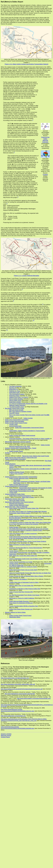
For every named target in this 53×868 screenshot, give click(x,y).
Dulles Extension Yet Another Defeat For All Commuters (26, 519)
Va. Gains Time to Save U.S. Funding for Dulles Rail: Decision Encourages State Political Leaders (28, 512)
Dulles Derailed (14, 527)
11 (7, 330)
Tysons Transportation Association (15, 459)
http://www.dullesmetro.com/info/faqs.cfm (13, 716)
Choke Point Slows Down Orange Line (21, 609)
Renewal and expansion (17, 504)
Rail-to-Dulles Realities (16, 399)
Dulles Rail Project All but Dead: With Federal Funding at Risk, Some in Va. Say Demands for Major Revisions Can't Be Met (30, 537)
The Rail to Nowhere (15, 386)
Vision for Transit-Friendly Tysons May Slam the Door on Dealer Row (30, 573)
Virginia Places (5, 737)
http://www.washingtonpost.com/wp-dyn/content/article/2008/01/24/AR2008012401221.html (18, 710)
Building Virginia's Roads (17, 472)
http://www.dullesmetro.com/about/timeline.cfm (15, 678)
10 (34, 320)
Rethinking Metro (14, 396)
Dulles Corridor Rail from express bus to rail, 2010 (30, 446)
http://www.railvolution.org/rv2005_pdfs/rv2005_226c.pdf (18, 684)
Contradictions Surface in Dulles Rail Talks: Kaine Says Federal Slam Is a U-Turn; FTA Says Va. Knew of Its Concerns (30, 523)
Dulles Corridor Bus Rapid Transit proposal (22, 435)
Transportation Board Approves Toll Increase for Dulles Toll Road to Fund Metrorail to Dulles (30, 489)
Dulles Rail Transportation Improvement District (29, 428)
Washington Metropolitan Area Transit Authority (19, 502)
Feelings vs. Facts (15, 391)
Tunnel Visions (14, 551)
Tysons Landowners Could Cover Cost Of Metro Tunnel (26, 559)
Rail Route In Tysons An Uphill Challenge (22, 598)
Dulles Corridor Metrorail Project (19, 478)
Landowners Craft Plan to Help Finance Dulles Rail (25, 589)
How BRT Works (14, 413)
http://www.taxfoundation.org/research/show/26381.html (34, 698)
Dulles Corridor (28, 418)
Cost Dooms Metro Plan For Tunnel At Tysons (23, 567)
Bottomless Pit (14, 389)
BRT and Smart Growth (16, 410)
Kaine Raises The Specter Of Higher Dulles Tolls (24, 508)
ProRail (7, 453)
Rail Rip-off (13, 388)
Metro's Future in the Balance (18, 579)
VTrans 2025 (13, 492)
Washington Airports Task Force (15, 499)
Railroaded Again (14, 393)
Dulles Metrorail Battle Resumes (19, 601)
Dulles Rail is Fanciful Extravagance (20, 496)
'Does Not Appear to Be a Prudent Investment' (23, 533)
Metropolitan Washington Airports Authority (18, 442)
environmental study (15, 426)
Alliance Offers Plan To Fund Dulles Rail (21, 586)
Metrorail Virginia (6, 735)
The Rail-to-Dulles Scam (17, 407)
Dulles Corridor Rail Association (15, 421)
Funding (45, 175)
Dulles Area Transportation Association (17, 420)
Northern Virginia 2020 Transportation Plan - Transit (21, 448)
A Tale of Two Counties (16, 474)
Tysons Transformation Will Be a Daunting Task (24, 606)
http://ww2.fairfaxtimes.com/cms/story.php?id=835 (20, 694)
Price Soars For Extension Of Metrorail (21, 603)
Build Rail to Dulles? (15, 402)
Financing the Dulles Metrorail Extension (45, 140)
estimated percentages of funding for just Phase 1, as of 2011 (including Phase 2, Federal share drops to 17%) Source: (45, 166)
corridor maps (13, 424)
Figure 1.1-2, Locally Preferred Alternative (27, 276)
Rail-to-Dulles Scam (15, 400)
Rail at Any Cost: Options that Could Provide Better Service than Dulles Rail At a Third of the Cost (27, 457)
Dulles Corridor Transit (16, 451)
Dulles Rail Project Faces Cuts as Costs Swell (23, 570)
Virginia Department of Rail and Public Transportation (21, 477)
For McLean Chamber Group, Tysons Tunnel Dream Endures (28, 541)
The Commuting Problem (17, 394)
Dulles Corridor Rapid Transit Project (16, 423)
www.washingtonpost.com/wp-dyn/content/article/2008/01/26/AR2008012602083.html (18, 728)
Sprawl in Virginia (6, 734)
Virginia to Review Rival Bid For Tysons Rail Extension (26, 548)
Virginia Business (10, 464)
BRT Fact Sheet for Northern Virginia (20, 411)
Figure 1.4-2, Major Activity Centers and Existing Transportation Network (26, 64)
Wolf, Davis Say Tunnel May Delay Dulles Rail (23, 556)
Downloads (17, 480)
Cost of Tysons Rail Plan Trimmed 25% (21, 592)
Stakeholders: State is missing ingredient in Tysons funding (27, 431)
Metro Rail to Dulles (28, 497)
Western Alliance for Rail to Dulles (15, 612)
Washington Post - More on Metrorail (16, 507)
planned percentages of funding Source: (45, 133)
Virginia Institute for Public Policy (15, 494)
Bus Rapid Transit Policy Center (15, 408)
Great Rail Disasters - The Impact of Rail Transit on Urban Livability (29, 439)
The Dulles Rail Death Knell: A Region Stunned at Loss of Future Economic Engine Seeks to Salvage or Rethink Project (29, 530)
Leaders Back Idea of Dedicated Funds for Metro (24, 582)
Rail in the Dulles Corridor (17, 500)
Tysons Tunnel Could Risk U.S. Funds (21, 562)
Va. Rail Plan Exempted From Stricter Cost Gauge (24, 595)
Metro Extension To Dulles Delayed (20, 545)
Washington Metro (15, 617)
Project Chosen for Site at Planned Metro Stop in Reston (26, 576)
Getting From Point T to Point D (19, 397)
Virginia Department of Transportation (16, 486)
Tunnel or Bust (14, 563)
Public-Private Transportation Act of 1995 (22, 491)
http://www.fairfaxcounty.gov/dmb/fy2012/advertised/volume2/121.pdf (22, 689)
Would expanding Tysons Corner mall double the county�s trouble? (30, 469)
